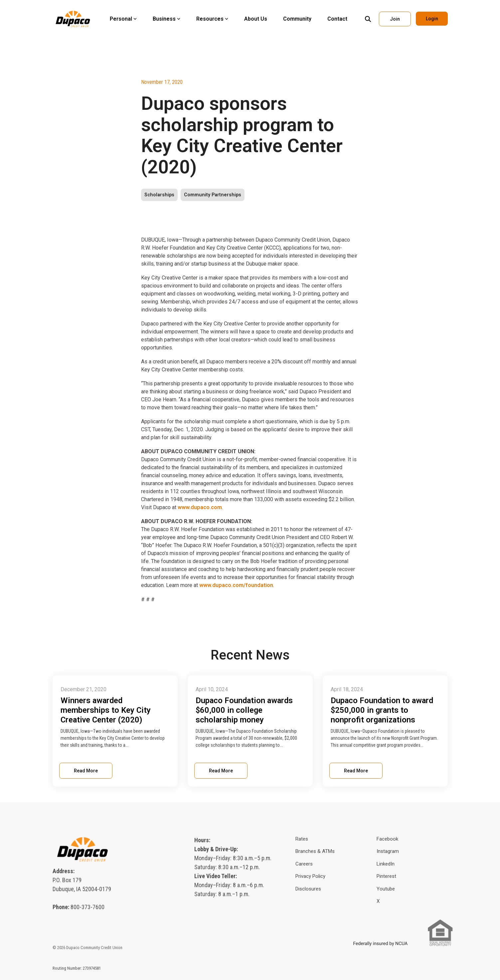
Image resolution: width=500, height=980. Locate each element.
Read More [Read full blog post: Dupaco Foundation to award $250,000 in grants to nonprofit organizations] (356, 770)
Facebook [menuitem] (387, 838)
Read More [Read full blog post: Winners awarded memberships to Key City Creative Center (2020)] (86, 770)
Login (432, 19)
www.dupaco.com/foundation (236, 585)
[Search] (368, 19)
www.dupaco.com (199, 507)
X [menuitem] (378, 900)
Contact (337, 19)
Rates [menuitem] (302, 838)
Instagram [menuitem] (388, 850)
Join (395, 19)
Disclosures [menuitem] (308, 888)
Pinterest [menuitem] (386, 875)
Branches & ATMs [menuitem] (315, 850)
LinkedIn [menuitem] (386, 863)
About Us (256, 19)
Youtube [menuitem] (386, 888)
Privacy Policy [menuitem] (310, 875)
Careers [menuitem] (304, 863)
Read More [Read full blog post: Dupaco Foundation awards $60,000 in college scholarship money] (221, 770)
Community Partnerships (213, 195)
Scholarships (159, 195)
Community (297, 19)
